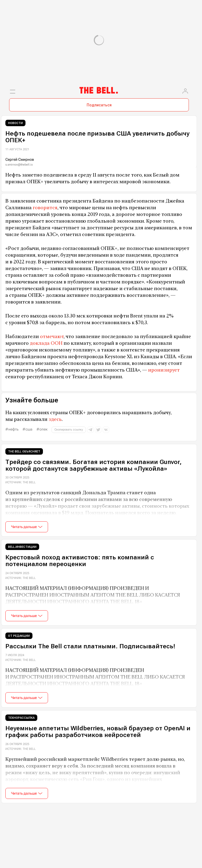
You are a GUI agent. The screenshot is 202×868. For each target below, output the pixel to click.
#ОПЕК (42, 429)
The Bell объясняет (24, 452)
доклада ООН (46, 343)
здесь (55, 419)
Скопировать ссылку (69, 430)
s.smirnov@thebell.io (19, 165)
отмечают (52, 336)
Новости (15, 123)
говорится (45, 207)
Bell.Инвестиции (22, 547)
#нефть (12, 429)
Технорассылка (21, 718)
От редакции (19, 636)
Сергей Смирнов (20, 159)
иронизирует (164, 370)
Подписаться (99, 105)
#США (27, 429)
